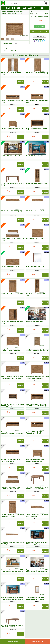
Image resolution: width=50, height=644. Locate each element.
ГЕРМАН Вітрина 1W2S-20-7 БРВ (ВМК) (36, 295)
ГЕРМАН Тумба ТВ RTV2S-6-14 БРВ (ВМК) (37, 101)
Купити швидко (39, 26)
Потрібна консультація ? (39, 36)
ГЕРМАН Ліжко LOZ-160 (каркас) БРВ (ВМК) (13, 239)
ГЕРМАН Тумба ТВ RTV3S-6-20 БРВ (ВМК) (12, 101)
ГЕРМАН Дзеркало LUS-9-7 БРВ (36, 266)
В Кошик (21, 82)
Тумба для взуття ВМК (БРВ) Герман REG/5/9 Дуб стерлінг (13, 405)
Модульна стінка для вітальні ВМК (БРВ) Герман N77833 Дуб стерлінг (12, 598)
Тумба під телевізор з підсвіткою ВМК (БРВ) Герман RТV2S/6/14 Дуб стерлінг (36, 406)
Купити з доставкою (39, 31)
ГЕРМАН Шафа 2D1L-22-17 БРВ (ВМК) (11, 74)
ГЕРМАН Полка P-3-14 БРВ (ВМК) (36, 211)
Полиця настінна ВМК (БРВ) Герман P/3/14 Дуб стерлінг (37, 516)
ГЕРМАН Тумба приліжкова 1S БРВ (12, 128)
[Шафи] (13, 8)
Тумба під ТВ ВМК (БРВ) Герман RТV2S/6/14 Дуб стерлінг (36, 433)
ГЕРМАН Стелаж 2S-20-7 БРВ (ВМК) (37, 183)
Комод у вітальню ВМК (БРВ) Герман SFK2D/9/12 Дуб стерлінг (11, 350)
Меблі (10, 12)
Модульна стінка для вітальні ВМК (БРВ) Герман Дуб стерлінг (37, 543)
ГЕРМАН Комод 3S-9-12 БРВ (34, 239)
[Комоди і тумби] (41, 8)
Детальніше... (13, 77)
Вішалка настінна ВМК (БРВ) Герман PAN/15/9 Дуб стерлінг (13, 516)
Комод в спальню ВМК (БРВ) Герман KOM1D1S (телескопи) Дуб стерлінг (37, 350)
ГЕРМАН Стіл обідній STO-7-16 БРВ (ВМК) (12, 184)
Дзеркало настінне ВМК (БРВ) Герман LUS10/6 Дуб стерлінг (35, 598)
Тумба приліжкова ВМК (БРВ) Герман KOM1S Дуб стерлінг (35, 460)
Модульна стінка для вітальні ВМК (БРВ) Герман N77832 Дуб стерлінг (37, 571)
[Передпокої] (30, 8)
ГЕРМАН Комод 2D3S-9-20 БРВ (11, 266)
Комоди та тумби (18, 12)
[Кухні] (7, 8)
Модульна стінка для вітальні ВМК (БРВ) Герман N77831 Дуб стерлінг (12, 571)
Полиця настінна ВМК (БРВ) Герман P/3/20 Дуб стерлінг (12, 543)
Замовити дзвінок (12, 641)
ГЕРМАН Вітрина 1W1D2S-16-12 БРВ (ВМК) (13, 322)
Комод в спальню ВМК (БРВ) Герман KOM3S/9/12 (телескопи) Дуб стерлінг (37, 378)
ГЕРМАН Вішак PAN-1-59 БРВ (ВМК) (12, 294)
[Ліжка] (19, 8)
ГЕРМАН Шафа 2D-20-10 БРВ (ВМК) (37, 73)
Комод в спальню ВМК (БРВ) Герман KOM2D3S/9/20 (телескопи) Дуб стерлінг (13, 378)
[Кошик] (46, 3)
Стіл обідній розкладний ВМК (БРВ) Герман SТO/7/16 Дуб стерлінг (37, 488)
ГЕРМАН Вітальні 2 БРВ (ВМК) (11, 156)
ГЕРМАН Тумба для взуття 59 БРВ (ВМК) (36, 129)
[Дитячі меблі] (24, 8)
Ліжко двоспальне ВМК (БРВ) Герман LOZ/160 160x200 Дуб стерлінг (10, 489)
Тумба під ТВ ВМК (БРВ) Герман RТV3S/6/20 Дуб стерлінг (11, 460)
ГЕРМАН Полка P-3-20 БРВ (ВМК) (11, 211)
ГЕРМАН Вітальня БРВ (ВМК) (35, 321)
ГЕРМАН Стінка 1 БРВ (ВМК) (35, 156)
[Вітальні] (36, 8)
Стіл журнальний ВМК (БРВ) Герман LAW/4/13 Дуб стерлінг (13, 626)
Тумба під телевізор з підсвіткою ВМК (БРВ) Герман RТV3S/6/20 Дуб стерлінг (12, 434)
